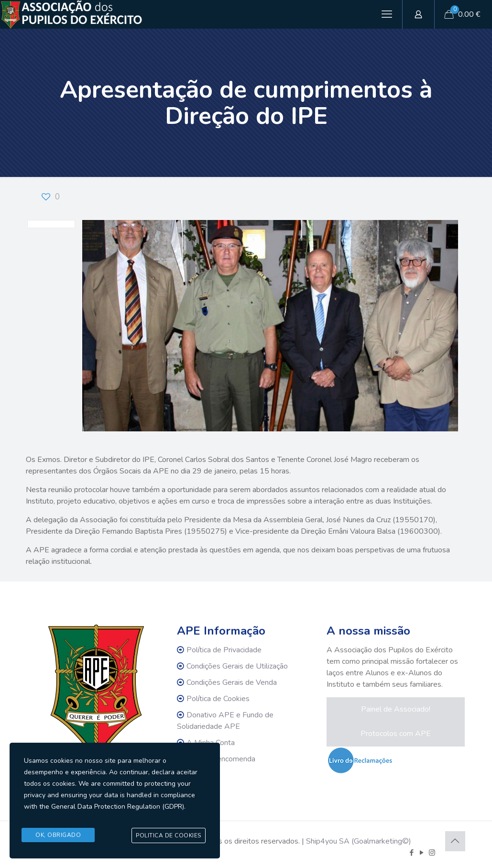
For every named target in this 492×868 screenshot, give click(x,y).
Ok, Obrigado (58, 835)
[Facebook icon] (412, 853)
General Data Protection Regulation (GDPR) (118, 810)
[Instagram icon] (432, 853)
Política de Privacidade (224, 650)
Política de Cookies (218, 699)
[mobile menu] (387, 14)
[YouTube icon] (422, 853)
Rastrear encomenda (221, 759)
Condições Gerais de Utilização (237, 666)
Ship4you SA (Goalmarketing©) (359, 841)
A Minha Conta (211, 743)
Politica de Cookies (169, 836)
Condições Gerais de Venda (232, 682)
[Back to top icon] (455, 841)
